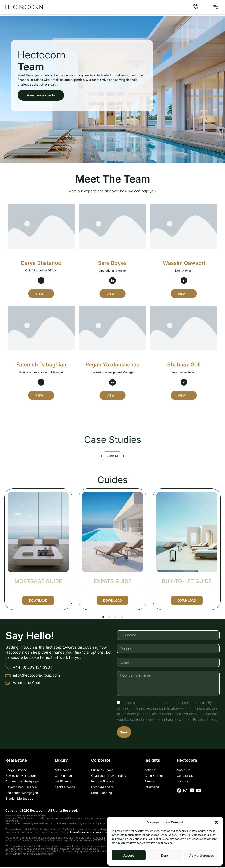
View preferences (201, 855)
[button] (216, 822)
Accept (129, 855)
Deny (165, 855)
